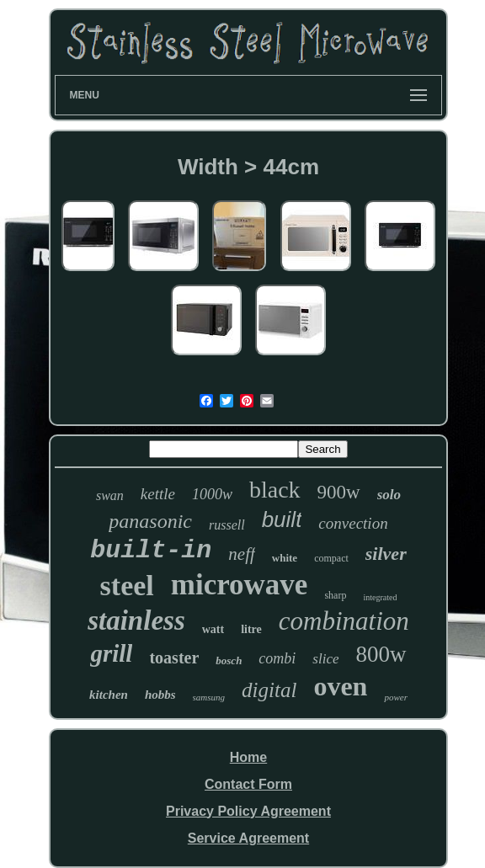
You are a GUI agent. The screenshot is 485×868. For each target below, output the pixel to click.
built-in (151, 551)
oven (340, 686)
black (275, 490)
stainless (136, 620)
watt (213, 629)
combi (277, 658)
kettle (158, 494)
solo (389, 495)
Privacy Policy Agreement (248, 811)
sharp (335, 595)
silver (386, 554)
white (285, 558)
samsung (209, 697)
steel (127, 586)
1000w (212, 494)
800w (381, 654)
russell (227, 525)
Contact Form (248, 784)
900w (339, 492)
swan (110, 495)
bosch (229, 660)
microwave (240, 585)
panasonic (150, 521)
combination (344, 621)
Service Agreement (248, 838)
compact (331, 558)
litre (251, 629)
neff (242, 554)
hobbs (160, 695)
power (396, 697)
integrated (380, 597)
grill (111, 653)
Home (248, 757)
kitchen (109, 695)
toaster (174, 658)
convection (353, 523)
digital (269, 690)
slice (325, 659)
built (282, 519)
